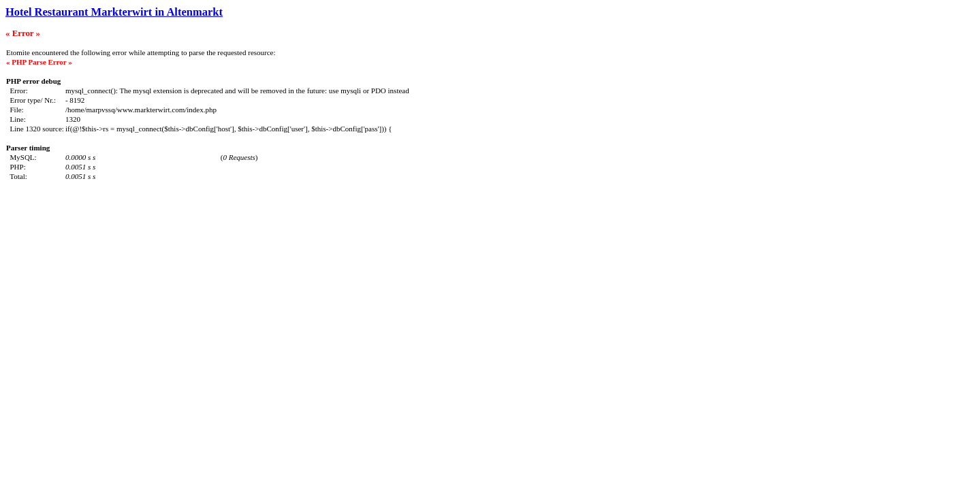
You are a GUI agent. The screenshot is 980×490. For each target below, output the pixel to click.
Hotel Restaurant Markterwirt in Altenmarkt (114, 12)
